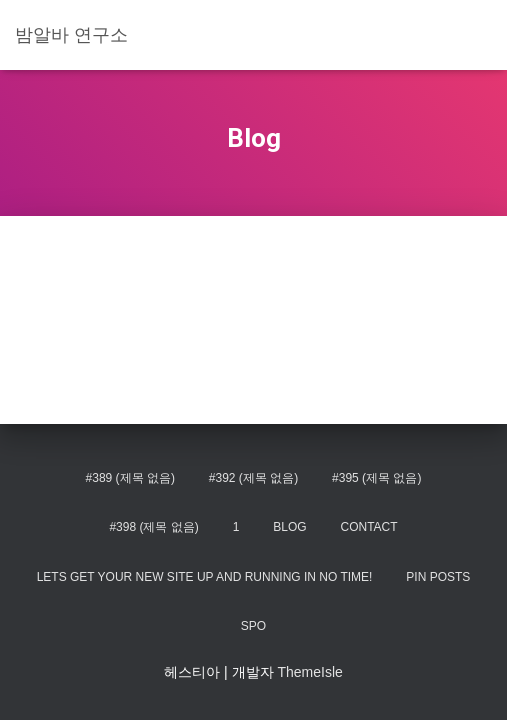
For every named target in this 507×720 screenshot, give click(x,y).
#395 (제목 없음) (376, 478)
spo (253, 626)
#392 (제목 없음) (253, 478)
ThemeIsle (309, 672)
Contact (368, 527)
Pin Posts (438, 577)
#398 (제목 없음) (153, 527)
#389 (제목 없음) (130, 478)
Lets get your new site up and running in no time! (205, 577)
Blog (289, 527)
